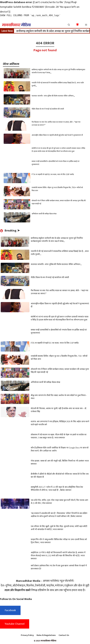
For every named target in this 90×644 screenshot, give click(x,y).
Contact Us (64, 635)
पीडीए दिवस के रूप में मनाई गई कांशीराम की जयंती (48, 109)
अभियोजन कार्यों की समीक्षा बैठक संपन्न (44, 214)
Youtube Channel (15, 624)
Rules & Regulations (46, 635)
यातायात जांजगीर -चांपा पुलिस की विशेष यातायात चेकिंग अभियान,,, (53, 96)
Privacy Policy (27, 635)
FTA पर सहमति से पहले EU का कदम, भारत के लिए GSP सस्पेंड (53, 174)
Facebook (10, 610)
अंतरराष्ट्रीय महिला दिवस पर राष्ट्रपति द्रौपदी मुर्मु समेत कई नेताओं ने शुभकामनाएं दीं (57, 135)
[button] (69, 24)
